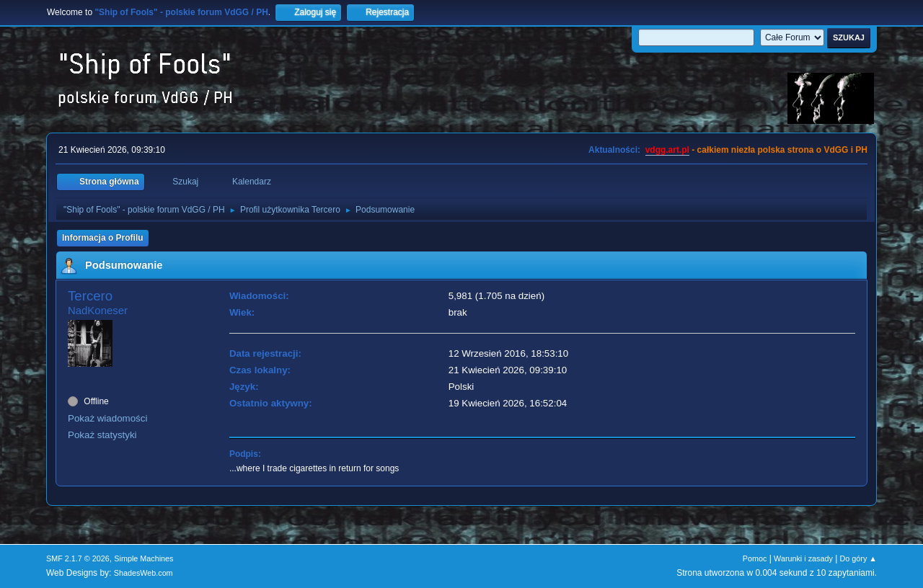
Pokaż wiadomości (107, 418)
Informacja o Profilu (103, 238)
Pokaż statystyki (102, 435)
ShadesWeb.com (143, 573)
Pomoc (755, 558)
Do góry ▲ (858, 558)
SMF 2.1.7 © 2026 (78, 558)
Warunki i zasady (803, 558)
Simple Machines (143, 558)
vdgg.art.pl (667, 150)
